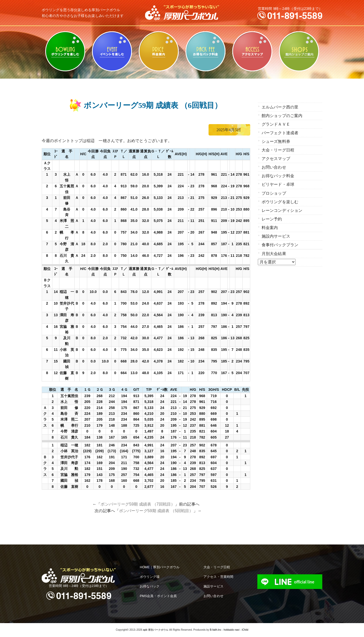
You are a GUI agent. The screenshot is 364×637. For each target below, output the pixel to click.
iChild (245, 630)
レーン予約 (272, 215)
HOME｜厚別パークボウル (160, 567)
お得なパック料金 (205, 51)
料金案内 (159, 51)
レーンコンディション (282, 207)
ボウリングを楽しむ (65, 51)
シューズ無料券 (276, 140)
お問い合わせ (274, 165)
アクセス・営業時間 (218, 577)
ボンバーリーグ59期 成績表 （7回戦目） (138, 504)
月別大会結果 (274, 249)
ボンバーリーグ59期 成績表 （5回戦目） (156, 511)
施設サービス (213, 586)
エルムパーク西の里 (280, 107)
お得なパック (150, 586)
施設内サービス (276, 232)
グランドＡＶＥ (276, 123)
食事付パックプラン (280, 240)
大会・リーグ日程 (278, 149)
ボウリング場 (150, 577)
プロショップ (274, 190)
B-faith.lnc (216, 630)
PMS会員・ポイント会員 (158, 596)
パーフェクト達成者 (280, 132)
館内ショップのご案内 (299, 51)
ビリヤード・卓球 (112, 51)
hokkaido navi (232, 630)
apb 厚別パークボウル (156, 630)
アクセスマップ (252, 51)
